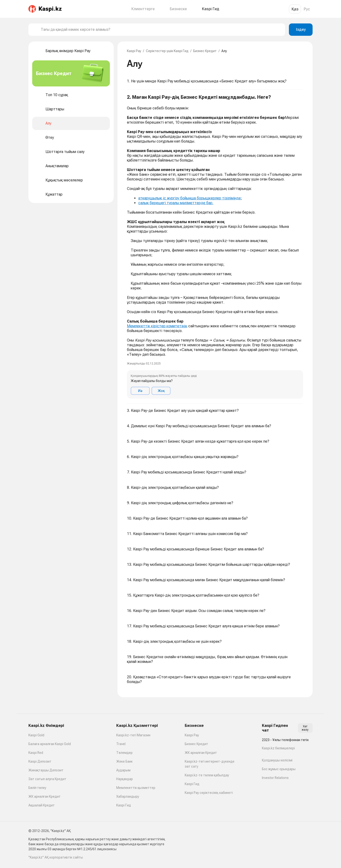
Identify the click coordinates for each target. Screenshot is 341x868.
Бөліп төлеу (37, 788)
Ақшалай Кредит (42, 805)
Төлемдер (124, 753)
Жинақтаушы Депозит (46, 770)
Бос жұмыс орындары (279, 769)
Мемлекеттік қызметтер (136, 788)
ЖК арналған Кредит (45, 796)
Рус (307, 9)
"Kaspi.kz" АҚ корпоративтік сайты (56, 857)
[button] (215, 247)
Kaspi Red (36, 753)
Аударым (123, 770)
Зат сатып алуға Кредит (47, 779)
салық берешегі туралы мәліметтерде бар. (176, 203)
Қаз (295, 9)
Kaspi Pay (134, 51)
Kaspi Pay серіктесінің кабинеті (209, 793)
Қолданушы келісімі (277, 760)
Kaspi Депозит (40, 761)
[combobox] (161, 30)
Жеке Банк (124, 761)
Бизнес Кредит (205, 51)
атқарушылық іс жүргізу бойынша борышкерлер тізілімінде (190, 198)
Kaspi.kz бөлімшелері (278, 748)
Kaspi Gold (36, 735)
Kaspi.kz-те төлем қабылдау (207, 775)
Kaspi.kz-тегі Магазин (133, 735)
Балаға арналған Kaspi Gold (50, 744)
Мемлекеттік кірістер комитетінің (157, 326)
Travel (121, 744)
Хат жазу (305, 728)
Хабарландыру (128, 796)
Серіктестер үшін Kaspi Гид (167, 51)
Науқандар (125, 779)
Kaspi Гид (124, 805)
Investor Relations (275, 778)
